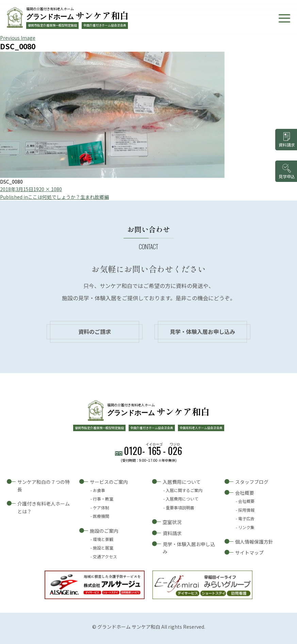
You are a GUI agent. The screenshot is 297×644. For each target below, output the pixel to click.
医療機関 (101, 516)
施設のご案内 (104, 531)
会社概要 (245, 493)
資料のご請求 (95, 332)
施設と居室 (103, 548)
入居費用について (182, 482)
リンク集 (246, 527)
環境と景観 (103, 539)
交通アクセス (105, 556)
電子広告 (246, 518)
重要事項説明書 (180, 507)
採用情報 (246, 510)
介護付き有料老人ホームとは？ (44, 507)
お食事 (99, 490)
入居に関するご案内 (184, 490)
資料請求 (172, 533)
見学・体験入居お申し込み (202, 332)
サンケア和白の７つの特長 (44, 486)
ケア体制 (101, 507)
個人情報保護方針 (254, 542)
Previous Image (18, 38)
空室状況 (172, 522)
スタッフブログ (252, 482)
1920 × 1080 (48, 189)
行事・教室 (103, 499)
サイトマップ (249, 553)
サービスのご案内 (109, 482)
